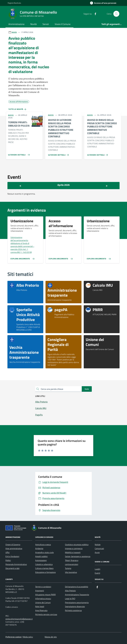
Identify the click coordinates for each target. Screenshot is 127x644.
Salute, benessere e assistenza (78, 556)
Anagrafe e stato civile (44, 552)
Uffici (8, 552)
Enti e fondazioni (12, 556)
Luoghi (97, 569)
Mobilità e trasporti (73, 552)
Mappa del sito (51, 637)
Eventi (97, 573)
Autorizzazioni (41, 560)
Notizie (98, 544)
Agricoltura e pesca (43, 544)
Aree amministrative (14, 548)
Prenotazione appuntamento (77, 602)
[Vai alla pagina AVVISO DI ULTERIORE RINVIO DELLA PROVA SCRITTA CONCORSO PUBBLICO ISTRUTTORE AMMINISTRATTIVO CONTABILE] (59, 154)
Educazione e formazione (45, 572)
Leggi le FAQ (70, 599)
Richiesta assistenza (73, 610)
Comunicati (99, 548)
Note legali (40, 606)
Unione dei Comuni (43, 602)
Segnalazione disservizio (75, 606)
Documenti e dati (12, 568)
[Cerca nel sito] (116, 14)
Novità (33, 24)
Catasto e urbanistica (44, 564)
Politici (8, 560)
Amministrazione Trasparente (77, 595)
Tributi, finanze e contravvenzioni (72, 562)
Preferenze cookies (13, 637)
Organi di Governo (13, 544)
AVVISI (14, 32)
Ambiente (39, 548)
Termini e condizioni (43, 587)
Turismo (68, 568)
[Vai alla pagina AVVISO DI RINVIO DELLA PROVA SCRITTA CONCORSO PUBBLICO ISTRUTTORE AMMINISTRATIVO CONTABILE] (98, 154)
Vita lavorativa (71, 572)
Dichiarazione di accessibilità (77, 587)
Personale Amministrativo (16, 564)
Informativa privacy (43, 599)
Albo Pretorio (70, 591)
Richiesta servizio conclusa (46, 614)
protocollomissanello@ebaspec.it (19, 619)
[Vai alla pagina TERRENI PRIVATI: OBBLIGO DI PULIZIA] (18, 154)
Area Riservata (41, 610)
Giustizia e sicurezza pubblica (77, 544)
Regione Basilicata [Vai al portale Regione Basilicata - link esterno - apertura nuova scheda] (14, 3)
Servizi (46, 24)
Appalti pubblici (41, 556)
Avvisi (97, 552)
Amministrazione (16, 24)
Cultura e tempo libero (44, 568)
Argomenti (40, 591)
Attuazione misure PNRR (45, 595)
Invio (87, 389)
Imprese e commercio (74, 548)
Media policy (28, 637)
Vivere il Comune (63, 24)
